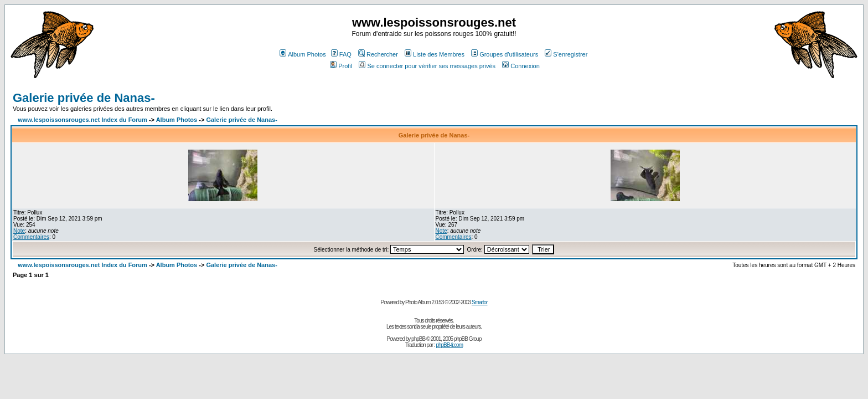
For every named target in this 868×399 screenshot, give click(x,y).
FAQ (341, 54)
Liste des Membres (435, 54)
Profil (341, 66)
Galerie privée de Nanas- (84, 98)
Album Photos (303, 54)
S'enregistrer (566, 54)
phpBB (418, 339)
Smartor (480, 302)
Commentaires (31, 237)
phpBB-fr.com (449, 345)
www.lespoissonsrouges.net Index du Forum (82, 120)
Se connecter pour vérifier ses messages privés (427, 66)
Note (19, 231)
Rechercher (378, 54)
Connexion (521, 66)
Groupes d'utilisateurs (505, 54)
